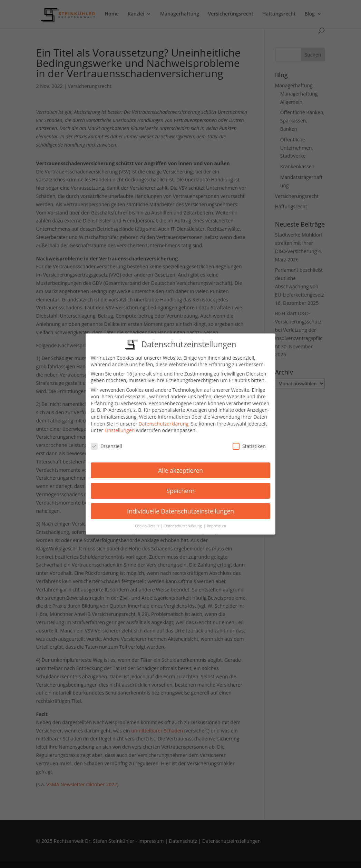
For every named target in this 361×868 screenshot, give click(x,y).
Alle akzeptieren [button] (180, 469)
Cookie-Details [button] (148, 525)
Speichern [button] (180, 489)
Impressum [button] (217, 525)
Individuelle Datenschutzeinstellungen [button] (180, 509)
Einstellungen (119, 429)
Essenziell (106, 444)
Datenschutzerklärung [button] (183, 525)
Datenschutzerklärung (164, 422)
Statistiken (249, 444)
